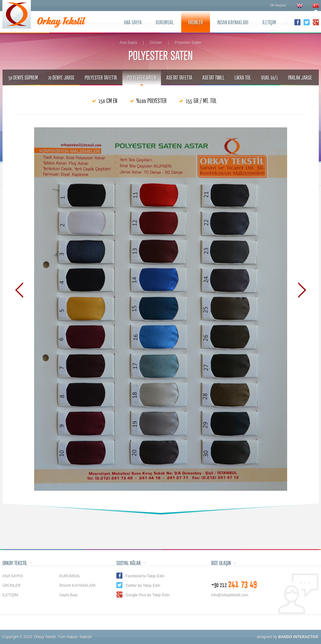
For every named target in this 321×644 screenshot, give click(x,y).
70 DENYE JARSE (61, 77)
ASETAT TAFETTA (179, 77)
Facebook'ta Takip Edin (145, 576)
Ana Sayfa (128, 43)
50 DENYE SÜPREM (23, 77)
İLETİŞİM (269, 22)
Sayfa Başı (69, 595)
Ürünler (156, 43)
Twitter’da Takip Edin (143, 586)
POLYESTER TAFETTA (101, 77)
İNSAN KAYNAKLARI (233, 22)
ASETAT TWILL (213, 77)
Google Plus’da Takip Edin (148, 595)
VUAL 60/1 (270, 77)
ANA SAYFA (133, 22)
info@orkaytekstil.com (230, 595)
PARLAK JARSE (300, 77)
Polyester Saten (188, 43)
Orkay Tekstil (17, 14)
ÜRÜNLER (196, 22)
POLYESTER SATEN (142, 77)
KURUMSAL (165, 22)
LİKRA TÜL (243, 77)
